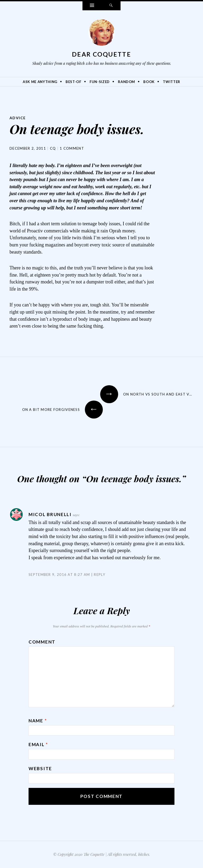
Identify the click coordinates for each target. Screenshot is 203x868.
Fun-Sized (100, 82)
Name (38, 721)
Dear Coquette (101, 54)
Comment (42, 642)
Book (149, 82)
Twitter (172, 82)
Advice (18, 118)
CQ (53, 148)
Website (40, 768)
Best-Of (73, 82)
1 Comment (72, 148)
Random (126, 82)
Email (38, 744)
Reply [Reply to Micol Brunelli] (100, 575)
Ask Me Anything (40, 82)
